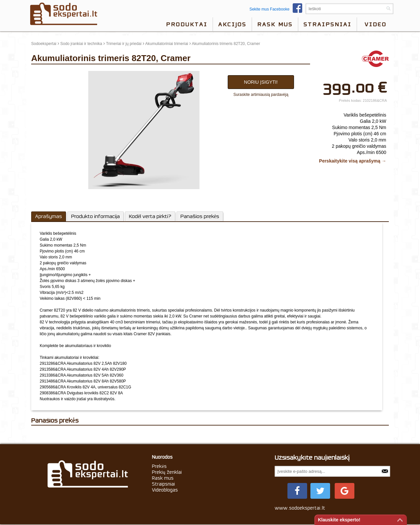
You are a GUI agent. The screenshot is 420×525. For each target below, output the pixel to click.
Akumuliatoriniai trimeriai (167, 44)
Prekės (159, 466)
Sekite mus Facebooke (277, 9)
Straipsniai (327, 24)
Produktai (187, 24)
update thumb (45, 74)
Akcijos (232, 24)
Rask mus (275, 24)
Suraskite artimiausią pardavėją (261, 95)
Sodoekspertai (44, 44)
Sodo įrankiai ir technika (81, 44)
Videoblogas (165, 490)
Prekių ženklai (167, 472)
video (376, 24)
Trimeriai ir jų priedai (124, 44)
